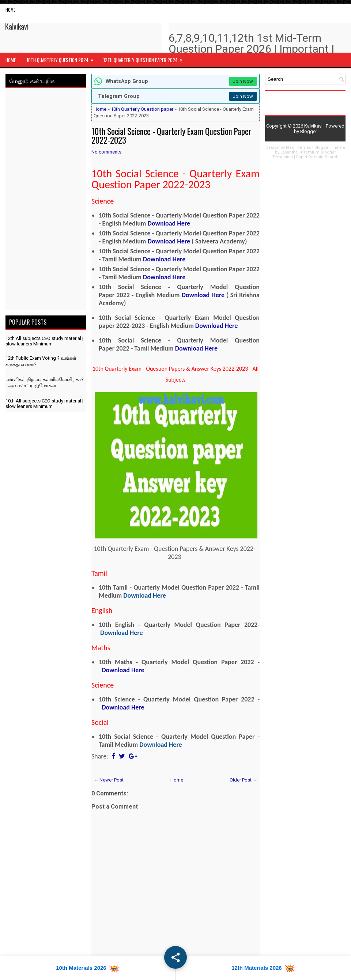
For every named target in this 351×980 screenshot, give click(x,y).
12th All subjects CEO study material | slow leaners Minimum (44, 341)
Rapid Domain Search (317, 157)
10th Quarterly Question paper (142, 109)
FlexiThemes (299, 147)
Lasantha (289, 152)
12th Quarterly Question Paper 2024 (145, 58)
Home (10, 10)
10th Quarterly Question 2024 (62, 58)
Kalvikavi (17, 26)
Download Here (169, 223)
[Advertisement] (46, 200)
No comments (106, 152)
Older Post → (244, 780)
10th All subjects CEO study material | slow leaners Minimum (44, 404)
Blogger (309, 131)
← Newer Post (109, 780)
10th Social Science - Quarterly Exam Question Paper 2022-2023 (171, 136)
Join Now (243, 81)
